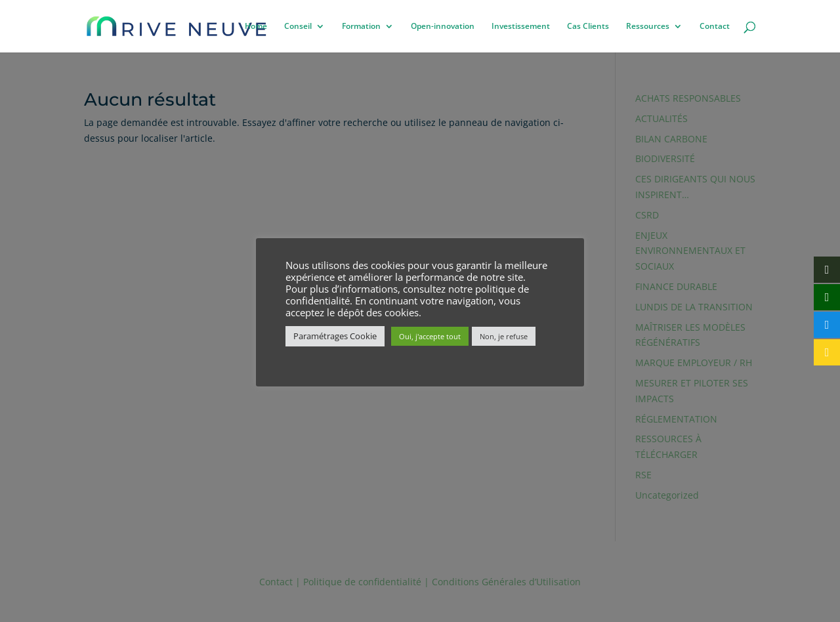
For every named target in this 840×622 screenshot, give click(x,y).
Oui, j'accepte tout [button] (430, 336)
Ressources (648, 27)
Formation (361, 27)
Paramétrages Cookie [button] (335, 336)
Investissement (521, 27)
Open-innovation (443, 27)
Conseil (298, 27)
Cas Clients (588, 27)
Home (256, 27)
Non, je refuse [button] (504, 336)
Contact (715, 27)
